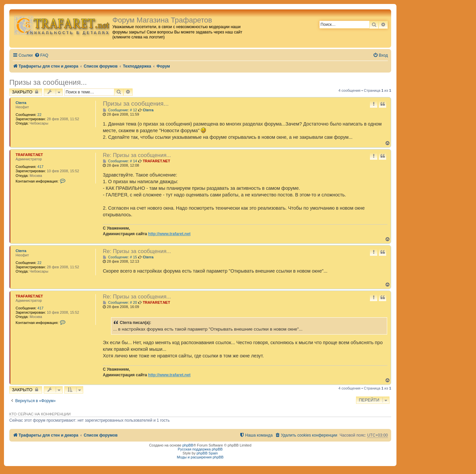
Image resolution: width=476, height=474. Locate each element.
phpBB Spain (207, 453)
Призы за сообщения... (48, 82)
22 (39, 115)
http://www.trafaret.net (169, 234)
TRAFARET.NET (29, 155)
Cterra (21, 103)
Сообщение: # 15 (120, 257)
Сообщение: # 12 (120, 110)
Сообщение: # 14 (120, 161)
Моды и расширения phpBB (200, 457)
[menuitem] (41, 55)
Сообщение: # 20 (120, 303)
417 (40, 167)
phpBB (188, 445)
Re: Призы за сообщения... (137, 155)
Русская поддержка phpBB (200, 449)
